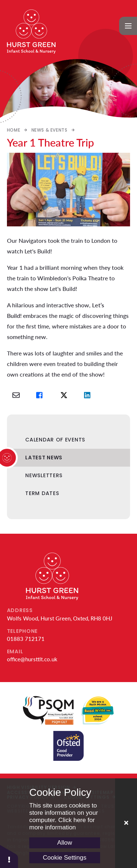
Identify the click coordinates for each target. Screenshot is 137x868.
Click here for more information (62, 824)
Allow (65, 843)
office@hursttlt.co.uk (32, 659)
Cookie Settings (64, 858)
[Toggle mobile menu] (128, 26)
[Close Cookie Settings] (126, 823)
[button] (9, 856)
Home (14, 130)
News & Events (50, 130)
